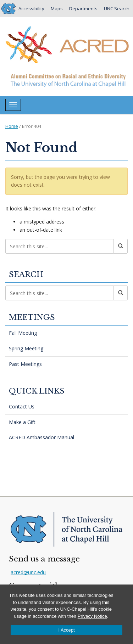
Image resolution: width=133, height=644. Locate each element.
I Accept (66, 630)
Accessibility (31, 9)
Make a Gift (22, 422)
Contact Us (22, 406)
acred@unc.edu (28, 572)
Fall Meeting (23, 333)
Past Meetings (25, 364)
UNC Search (117, 9)
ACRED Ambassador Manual (41, 437)
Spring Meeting (26, 348)
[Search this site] (60, 246)
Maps (57, 9)
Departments (83, 9)
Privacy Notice (92, 616)
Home (12, 126)
